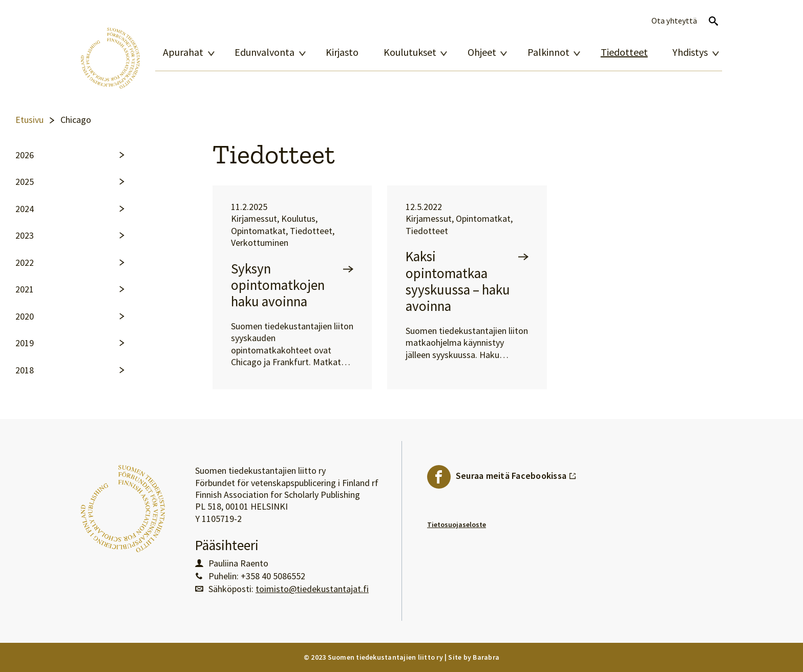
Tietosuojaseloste (457, 524)
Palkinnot (548, 52)
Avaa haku (713, 21)
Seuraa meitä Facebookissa (516, 473)
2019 (25, 343)
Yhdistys (690, 52)
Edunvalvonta (265, 52)
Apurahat (183, 52)
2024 (25, 209)
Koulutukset (410, 52)
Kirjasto (342, 52)
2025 (25, 182)
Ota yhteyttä (674, 21)
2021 (25, 289)
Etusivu (29, 120)
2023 (25, 236)
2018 (25, 370)
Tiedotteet (624, 52)
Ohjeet (482, 52)
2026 (25, 155)
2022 (25, 263)
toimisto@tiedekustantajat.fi (312, 589)
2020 (25, 317)
